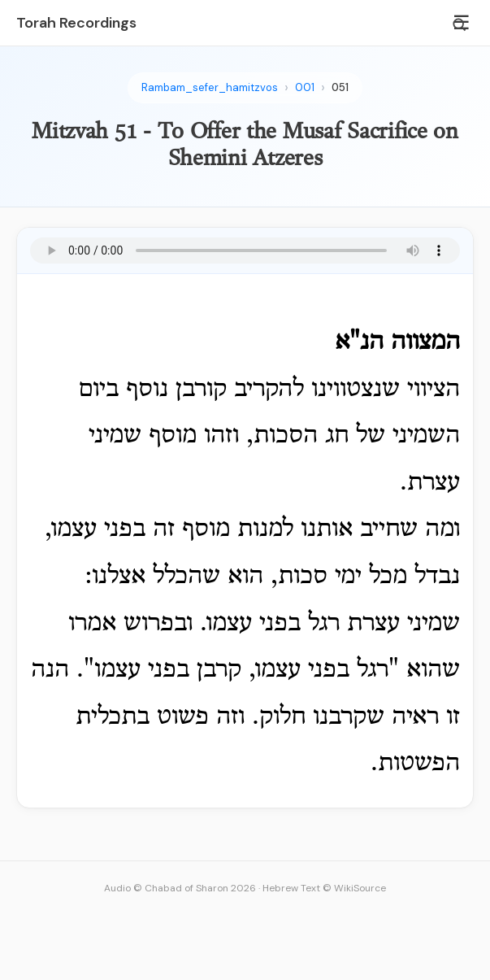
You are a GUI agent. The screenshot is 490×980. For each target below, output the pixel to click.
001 (305, 87)
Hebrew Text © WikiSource (324, 888)
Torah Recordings (76, 23)
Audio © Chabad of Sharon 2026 (180, 888)
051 (340, 87)
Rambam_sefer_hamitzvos (210, 87)
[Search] (459, 24)
